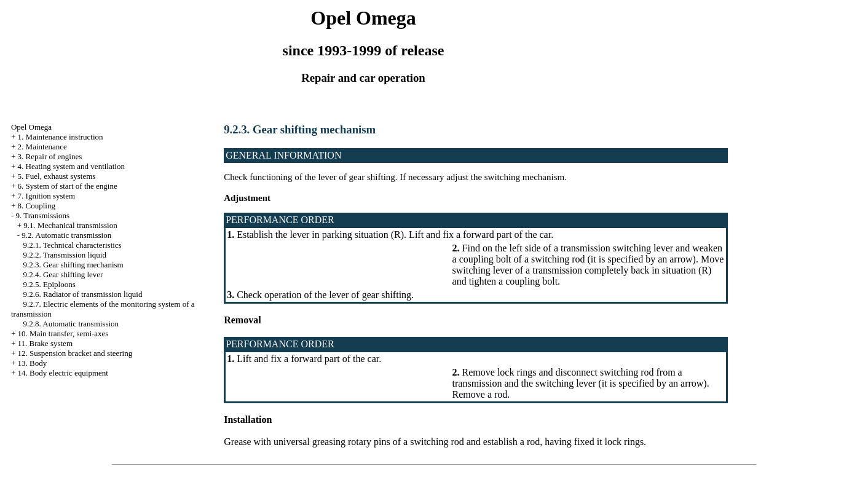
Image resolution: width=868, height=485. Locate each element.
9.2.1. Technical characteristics (72, 245)
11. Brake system (45, 343)
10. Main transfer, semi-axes (63, 333)
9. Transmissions (43, 215)
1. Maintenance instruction (61, 137)
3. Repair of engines (50, 156)
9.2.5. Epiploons (49, 284)
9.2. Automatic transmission (66, 235)
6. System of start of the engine (68, 186)
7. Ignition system (47, 196)
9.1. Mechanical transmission (70, 225)
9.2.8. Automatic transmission (71, 324)
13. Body (33, 363)
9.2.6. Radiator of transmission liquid (82, 294)
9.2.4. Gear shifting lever (63, 274)
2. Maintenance (42, 147)
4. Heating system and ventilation (71, 166)
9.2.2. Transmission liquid (64, 255)
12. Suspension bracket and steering (75, 353)
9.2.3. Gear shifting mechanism (73, 265)
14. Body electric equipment (63, 373)
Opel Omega (31, 127)
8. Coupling (37, 206)
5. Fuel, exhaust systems (57, 176)
